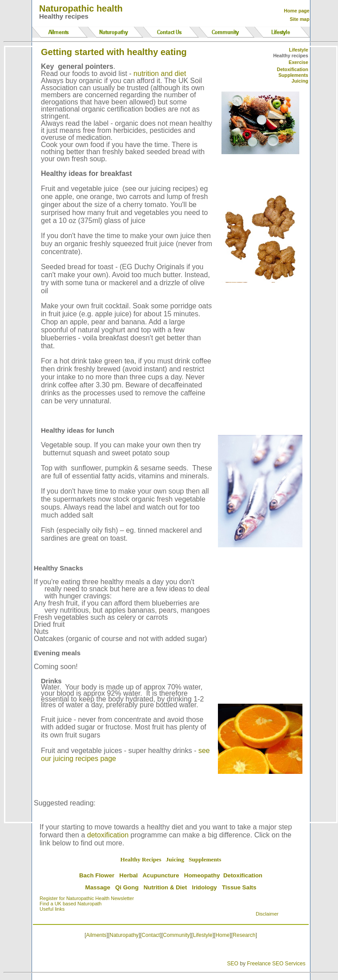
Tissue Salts (239, 887)
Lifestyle (203, 935)
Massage (98, 887)
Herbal (128, 875)
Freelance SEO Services (276, 964)
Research (244, 935)
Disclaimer (267, 914)
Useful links (52, 909)
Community (176, 935)
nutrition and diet (160, 74)
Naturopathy (124, 935)
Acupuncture (161, 875)
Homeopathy (202, 875)
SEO (233, 964)
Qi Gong (127, 887)
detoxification (108, 835)
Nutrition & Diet (165, 887)
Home (222, 935)
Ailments (97, 935)
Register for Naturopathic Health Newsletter (87, 898)
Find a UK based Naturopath (70, 904)
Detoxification (292, 69)
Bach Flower (97, 875)
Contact (151, 935)
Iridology (205, 887)
